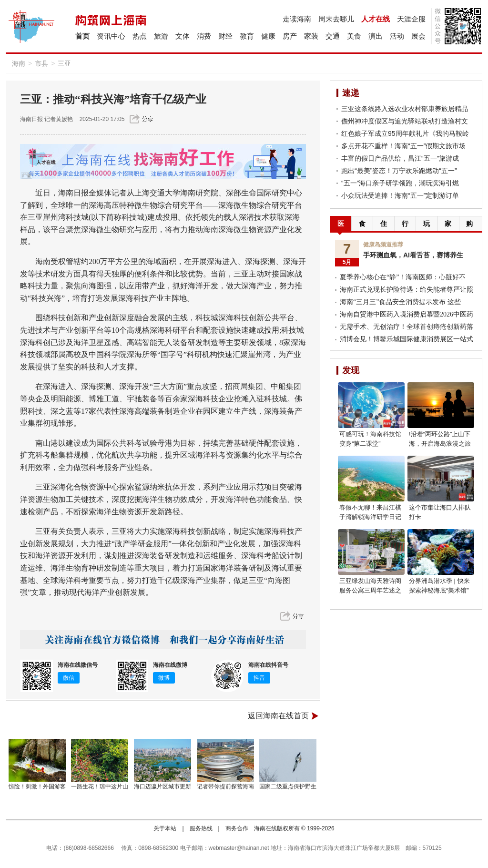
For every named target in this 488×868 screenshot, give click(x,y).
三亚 (64, 63)
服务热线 (201, 828)
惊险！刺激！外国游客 (37, 786)
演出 (376, 36)
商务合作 (237, 828)
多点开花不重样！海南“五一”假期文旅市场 (403, 146)
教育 (247, 36)
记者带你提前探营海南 (225, 786)
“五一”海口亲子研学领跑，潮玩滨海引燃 (400, 183)
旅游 (161, 36)
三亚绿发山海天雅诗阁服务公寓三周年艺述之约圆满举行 (370, 590)
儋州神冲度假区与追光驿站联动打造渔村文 (405, 121)
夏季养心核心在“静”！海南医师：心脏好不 (403, 277)
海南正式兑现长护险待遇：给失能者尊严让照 (407, 290)
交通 (333, 36)
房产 (290, 36)
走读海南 (297, 19)
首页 (82, 36)
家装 (311, 36)
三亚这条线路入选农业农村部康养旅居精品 (405, 109)
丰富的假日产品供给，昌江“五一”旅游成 (400, 158)
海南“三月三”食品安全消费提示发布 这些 (400, 302)
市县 (41, 63)
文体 (183, 36)
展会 (418, 36)
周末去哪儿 (336, 19)
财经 (225, 36)
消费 (204, 36)
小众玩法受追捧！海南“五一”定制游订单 (400, 195)
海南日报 (31, 119)
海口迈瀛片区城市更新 (163, 786)
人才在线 (376, 19)
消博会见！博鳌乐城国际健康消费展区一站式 (407, 339)
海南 (19, 63)
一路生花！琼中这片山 (100, 786)
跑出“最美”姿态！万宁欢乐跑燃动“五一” (399, 171)
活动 (397, 36)
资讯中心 (111, 36)
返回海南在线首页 (278, 716)
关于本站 (165, 828)
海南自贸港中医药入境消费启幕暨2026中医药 (407, 314)
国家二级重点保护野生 (288, 786)
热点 (140, 36)
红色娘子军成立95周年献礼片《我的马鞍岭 (405, 133)
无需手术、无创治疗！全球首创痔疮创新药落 (407, 327)
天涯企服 (411, 19)
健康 (268, 36)
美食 (354, 36)
